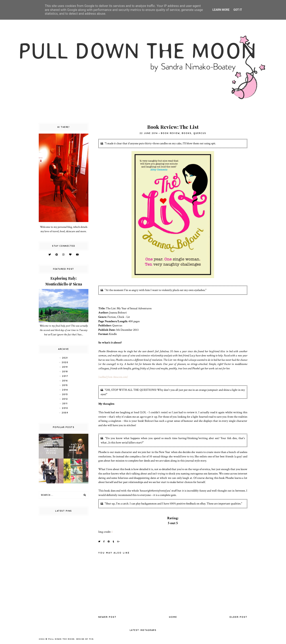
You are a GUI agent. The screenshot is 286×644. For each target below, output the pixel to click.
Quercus (200, 133)
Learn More (221, 10)
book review (170, 133)
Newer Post (107, 617)
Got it (238, 10)
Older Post (238, 617)
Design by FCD (85, 639)
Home (173, 617)
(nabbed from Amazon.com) (113, 377)
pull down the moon (61, 639)
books (187, 133)
